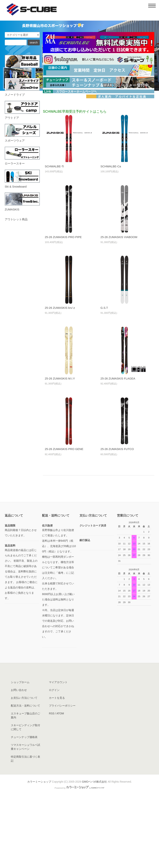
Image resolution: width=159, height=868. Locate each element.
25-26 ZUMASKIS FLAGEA (118, 448)
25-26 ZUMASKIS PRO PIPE (63, 307)
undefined (80, 95)
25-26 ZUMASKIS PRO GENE (64, 519)
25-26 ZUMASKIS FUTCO (117, 519)
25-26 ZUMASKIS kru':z (60, 378)
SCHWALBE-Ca (111, 236)
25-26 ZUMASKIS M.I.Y (60, 448)
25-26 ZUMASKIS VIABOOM (119, 307)
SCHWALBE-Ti (54, 236)
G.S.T (104, 378)
